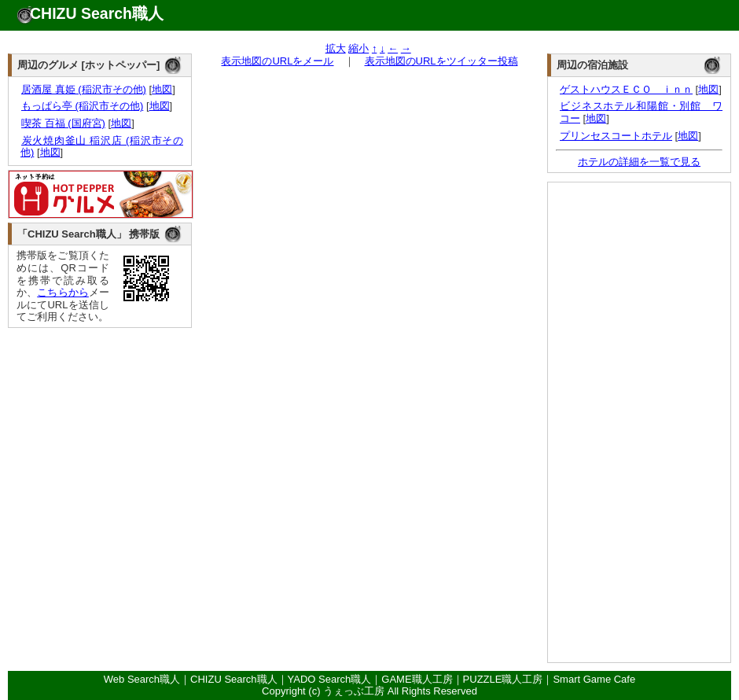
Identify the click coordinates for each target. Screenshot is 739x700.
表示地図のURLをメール (277, 61)
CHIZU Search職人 (97, 13)
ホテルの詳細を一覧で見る (639, 162)
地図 (162, 89)
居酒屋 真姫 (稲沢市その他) (83, 89)
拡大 (336, 48)
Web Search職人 (142, 679)
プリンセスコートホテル (616, 136)
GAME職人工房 (417, 679)
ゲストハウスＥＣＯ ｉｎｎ (626, 89)
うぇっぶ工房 (354, 691)
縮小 (358, 48)
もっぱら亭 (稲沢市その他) (82, 106)
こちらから (63, 292)
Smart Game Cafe (594, 679)
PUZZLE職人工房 (503, 679)
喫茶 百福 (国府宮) (63, 123)
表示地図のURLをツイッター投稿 (441, 61)
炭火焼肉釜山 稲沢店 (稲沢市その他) (102, 147)
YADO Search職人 (330, 679)
